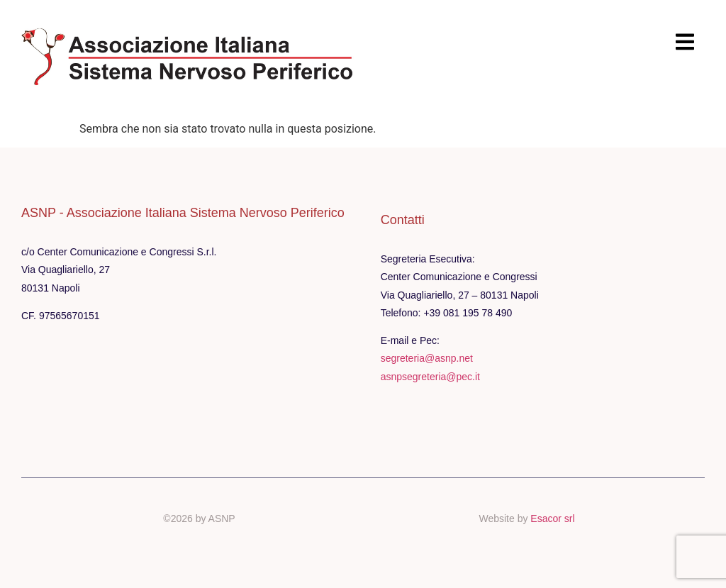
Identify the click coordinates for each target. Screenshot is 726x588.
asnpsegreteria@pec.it (430, 377)
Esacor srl (552, 518)
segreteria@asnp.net (427, 358)
